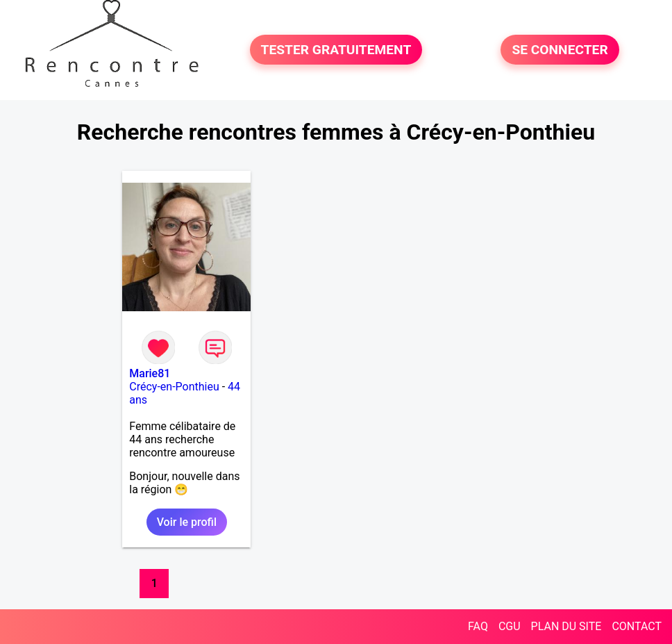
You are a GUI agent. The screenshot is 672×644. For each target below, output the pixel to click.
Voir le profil (187, 522)
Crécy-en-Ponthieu (174, 387)
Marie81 (150, 373)
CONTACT (637, 626)
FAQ (478, 626)
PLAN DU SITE (566, 626)
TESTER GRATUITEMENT (336, 50)
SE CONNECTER (560, 50)
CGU (510, 626)
